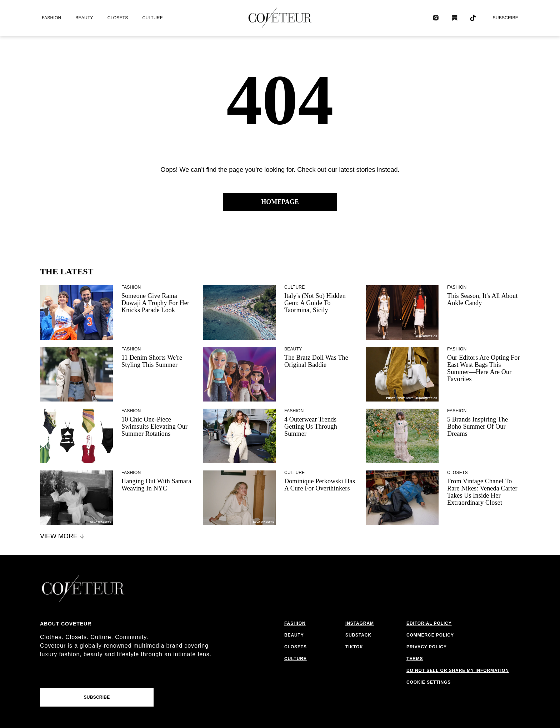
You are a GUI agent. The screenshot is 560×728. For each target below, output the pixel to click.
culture (153, 18)
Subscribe (505, 18)
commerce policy (430, 635)
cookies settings (430, 682)
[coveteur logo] (280, 18)
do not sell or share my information (458, 670)
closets (118, 18)
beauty (84, 18)
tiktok (354, 647)
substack (358, 635)
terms (415, 659)
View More (63, 536)
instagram (360, 623)
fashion (51, 18)
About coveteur (66, 624)
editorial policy (429, 623)
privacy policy (427, 647)
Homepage (280, 202)
